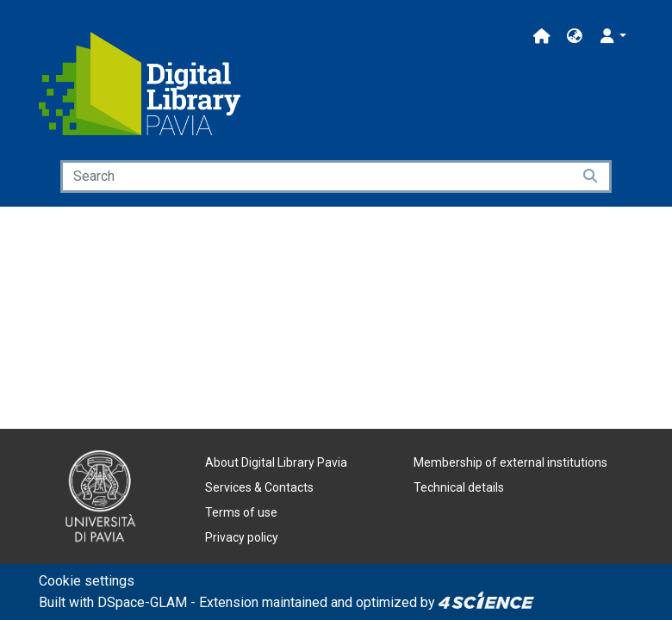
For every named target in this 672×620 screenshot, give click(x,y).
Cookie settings (87, 581)
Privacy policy (242, 537)
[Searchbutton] (591, 177)
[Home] (140, 84)
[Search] (317, 177)
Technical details (459, 487)
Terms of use (241, 512)
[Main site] (542, 37)
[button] (575, 37)
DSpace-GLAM (142, 602)
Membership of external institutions (510, 462)
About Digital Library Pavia (276, 462)
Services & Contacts (259, 487)
